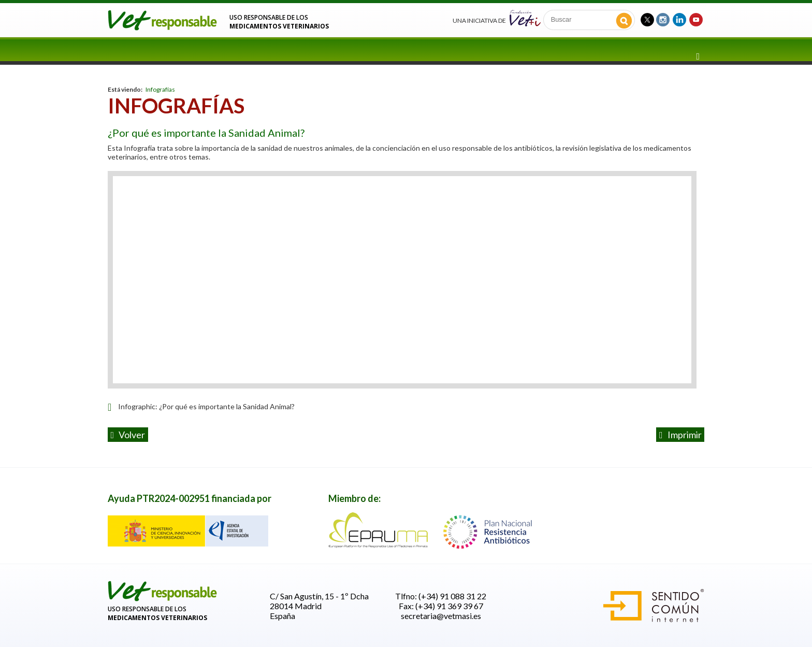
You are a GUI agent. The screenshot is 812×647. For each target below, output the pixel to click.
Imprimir (680, 435)
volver (128, 435)
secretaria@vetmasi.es (441, 616)
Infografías (160, 89)
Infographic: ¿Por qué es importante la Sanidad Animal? (206, 406)
